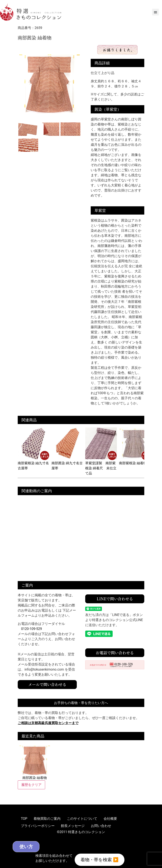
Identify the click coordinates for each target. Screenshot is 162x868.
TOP (24, 819)
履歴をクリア (31, 785)
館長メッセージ (73, 826)
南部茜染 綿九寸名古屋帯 (67, 463)
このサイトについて (82, 819)
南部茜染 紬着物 (35, 762)
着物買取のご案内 (47, 819)
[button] (155, 12)
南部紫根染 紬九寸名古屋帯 (34, 463)
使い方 (33, 846)
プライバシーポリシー (38, 826)
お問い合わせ (101, 826)
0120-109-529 (32, 629)
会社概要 (110, 819)
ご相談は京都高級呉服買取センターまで (48, 723)
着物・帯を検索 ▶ (100, 859)
